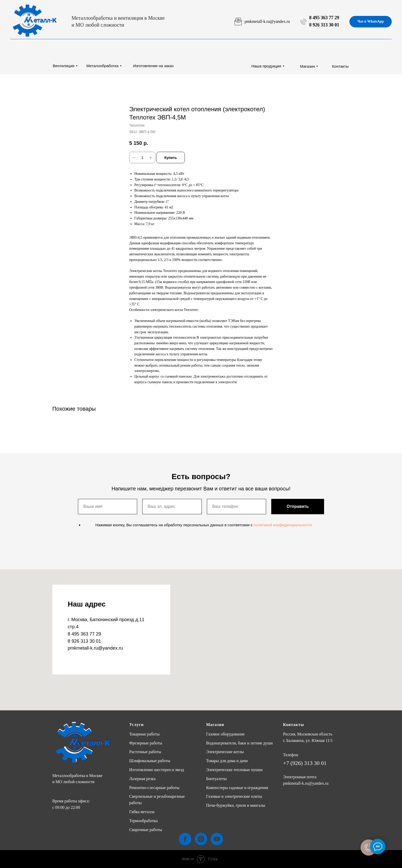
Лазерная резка (142, 779)
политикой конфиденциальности (283, 525)
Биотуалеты (216, 779)
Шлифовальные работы (150, 761)
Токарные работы (144, 734)
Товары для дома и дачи (227, 761)
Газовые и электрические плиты (234, 796)
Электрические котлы (225, 752)
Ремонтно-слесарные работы (154, 788)
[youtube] (217, 839)
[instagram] (201, 839)
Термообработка (143, 821)
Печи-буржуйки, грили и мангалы (236, 805)
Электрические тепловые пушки (234, 770)
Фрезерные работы (146, 743)
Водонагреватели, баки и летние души (239, 743)
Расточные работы (145, 752)
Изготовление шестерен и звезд (157, 770)
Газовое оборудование (225, 734)
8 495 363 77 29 (324, 18)
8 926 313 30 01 (324, 25)
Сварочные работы (146, 830)
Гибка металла (142, 812)
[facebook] (185, 839)
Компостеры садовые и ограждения (237, 788)
